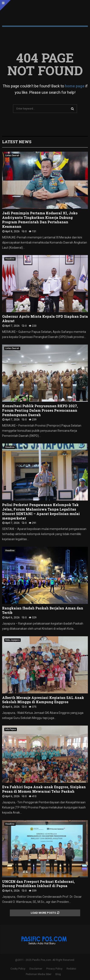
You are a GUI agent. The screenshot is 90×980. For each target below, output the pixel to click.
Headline (10, 259)
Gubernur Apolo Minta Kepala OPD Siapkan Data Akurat (45, 319)
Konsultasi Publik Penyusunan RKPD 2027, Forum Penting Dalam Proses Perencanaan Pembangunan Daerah (40, 410)
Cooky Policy (18, 969)
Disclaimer (36, 969)
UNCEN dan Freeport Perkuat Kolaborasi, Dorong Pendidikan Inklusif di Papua (38, 884)
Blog (58, 974)
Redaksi (71, 969)
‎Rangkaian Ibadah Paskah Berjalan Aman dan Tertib (43, 610)
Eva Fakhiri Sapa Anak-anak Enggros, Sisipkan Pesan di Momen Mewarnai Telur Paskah (44, 789)
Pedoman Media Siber (39, 974)
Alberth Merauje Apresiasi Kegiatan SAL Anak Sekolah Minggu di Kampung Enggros (43, 700)
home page (75, 86)
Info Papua (11, 729)
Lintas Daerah (12, 155)
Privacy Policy (54, 969)
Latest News (17, 142)
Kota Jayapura (12, 640)
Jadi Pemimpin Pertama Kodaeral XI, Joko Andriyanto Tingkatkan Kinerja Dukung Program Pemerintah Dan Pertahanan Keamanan (40, 220)
